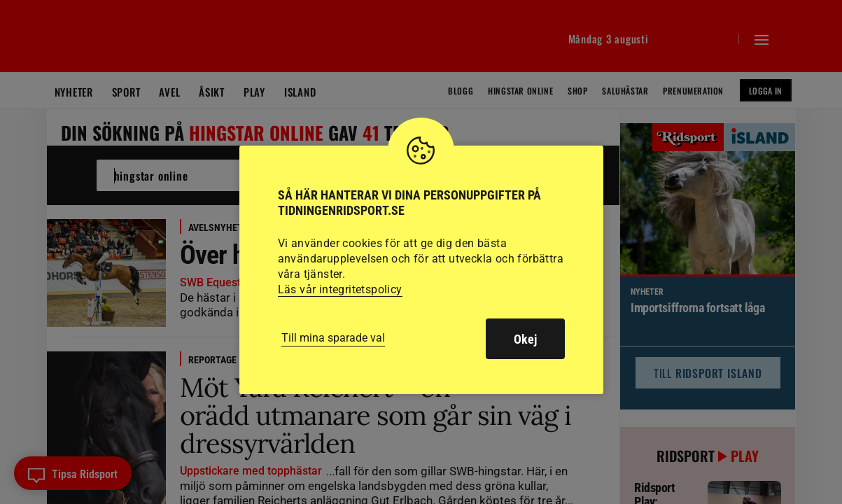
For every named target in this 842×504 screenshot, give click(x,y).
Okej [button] (525, 339)
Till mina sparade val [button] (333, 338)
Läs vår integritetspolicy (340, 289)
